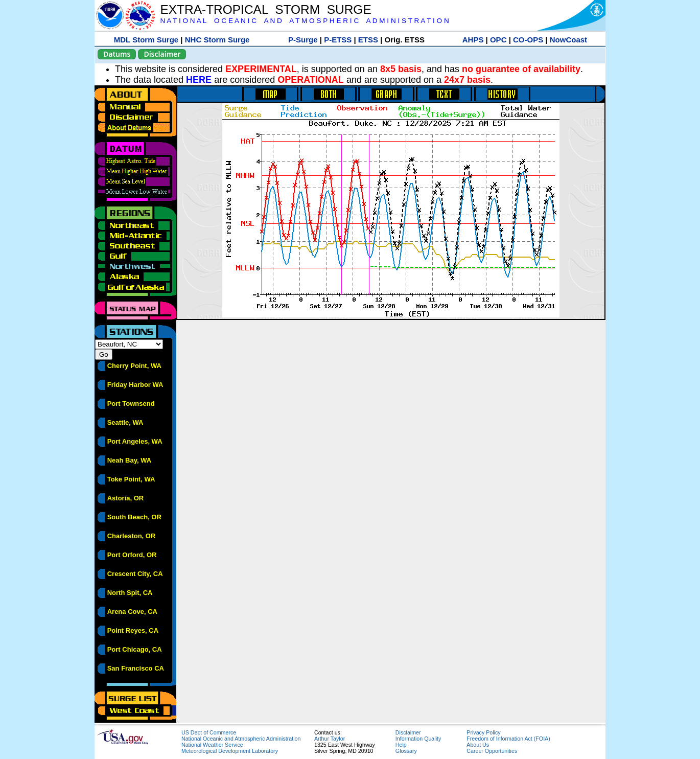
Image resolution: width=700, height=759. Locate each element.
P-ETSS (338, 40)
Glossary (406, 751)
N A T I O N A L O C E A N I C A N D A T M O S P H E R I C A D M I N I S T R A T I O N (304, 21)
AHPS (473, 40)
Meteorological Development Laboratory (230, 751)
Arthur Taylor (330, 739)
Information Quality (418, 739)
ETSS (368, 40)
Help (401, 745)
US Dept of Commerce (209, 732)
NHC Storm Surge (217, 40)
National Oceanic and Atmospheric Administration (241, 739)
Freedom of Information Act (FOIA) (508, 739)
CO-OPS (528, 40)
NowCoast (568, 40)
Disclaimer (162, 54)
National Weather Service (212, 745)
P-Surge (303, 40)
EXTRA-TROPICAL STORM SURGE (265, 9)
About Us (478, 745)
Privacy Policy (483, 732)
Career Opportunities (492, 751)
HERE (199, 80)
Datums (117, 54)
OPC (498, 40)
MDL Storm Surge (146, 40)
